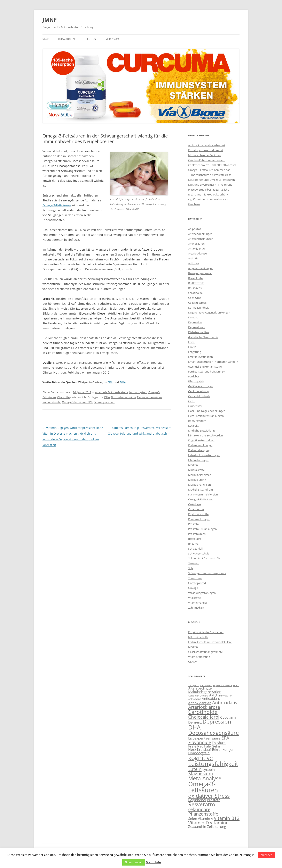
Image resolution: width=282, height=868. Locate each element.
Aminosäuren (196, 244)
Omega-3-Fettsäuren (57, 205)
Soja (191, 568)
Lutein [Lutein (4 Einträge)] (195, 769)
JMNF (50, 20)
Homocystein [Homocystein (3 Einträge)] (199, 753)
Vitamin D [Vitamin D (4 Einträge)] (199, 823)
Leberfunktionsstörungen (204, 455)
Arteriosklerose (197, 253)
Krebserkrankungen (200, 445)
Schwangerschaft (104, 402)
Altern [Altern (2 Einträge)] (236, 685)
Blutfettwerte (196, 283)
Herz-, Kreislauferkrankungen (206, 416)
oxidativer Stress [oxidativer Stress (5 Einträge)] (209, 796)
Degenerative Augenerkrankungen (209, 312)
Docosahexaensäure (123, 397)
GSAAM (193, 662)
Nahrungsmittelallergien (203, 494)
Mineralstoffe (196, 470)
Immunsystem (138, 392)
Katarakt (193, 426)
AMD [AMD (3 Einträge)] (213, 695)
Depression (195, 322)
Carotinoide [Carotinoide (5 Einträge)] (203, 712)
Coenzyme (195, 298)
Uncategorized (197, 583)
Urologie (193, 588)
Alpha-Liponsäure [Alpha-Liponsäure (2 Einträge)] (222, 685)
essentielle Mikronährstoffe (111, 392)
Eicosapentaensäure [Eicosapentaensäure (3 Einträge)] (204, 738)
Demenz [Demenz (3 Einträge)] (195, 722)
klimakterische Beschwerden (206, 435)
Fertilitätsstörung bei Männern (207, 372)
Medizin (193, 465)
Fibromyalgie (196, 381)
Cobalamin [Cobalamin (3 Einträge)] (229, 717)
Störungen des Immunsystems (207, 573)
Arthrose (194, 263)
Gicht (191, 401)
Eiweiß (192, 347)
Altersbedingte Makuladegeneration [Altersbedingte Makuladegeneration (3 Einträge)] (205, 690)
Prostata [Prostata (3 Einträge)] (214, 800)
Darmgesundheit (198, 308)
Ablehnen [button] (267, 855)
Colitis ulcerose (197, 303)
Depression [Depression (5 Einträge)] (217, 721)
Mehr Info (153, 862)
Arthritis (193, 258)
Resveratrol (195, 539)
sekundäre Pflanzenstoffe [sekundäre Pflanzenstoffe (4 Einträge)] (203, 812)
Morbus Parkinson (199, 485)
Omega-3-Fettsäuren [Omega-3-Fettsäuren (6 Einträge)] (203, 787)
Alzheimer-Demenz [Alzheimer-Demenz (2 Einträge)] (198, 696)
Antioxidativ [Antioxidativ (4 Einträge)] (225, 703)
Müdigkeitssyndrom (201, 490)
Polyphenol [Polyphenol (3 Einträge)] (197, 800)
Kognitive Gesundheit (201, 440)
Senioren (194, 563)
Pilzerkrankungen (199, 519)
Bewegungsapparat (200, 273)
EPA (110, 382)
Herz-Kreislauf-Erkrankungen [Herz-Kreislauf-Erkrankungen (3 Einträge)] (211, 749)
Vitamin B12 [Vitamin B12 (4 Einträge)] (227, 818)
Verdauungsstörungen (202, 593)
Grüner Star (195, 406)
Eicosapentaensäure (149, 397)
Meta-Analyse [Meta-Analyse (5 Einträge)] (205, 778)
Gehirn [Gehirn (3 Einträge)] (217, 746)
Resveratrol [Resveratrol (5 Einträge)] (202, 804)
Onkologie (194, 504)
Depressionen (197, 327)
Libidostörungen (198, 460)
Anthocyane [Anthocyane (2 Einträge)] (195, 699)
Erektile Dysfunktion (201, 357)
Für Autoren (66, 39)
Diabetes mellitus (199, 332)
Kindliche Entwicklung (201, 431)
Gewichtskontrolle (199, 396)
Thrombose (195, 578)
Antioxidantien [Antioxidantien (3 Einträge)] (200, 703)
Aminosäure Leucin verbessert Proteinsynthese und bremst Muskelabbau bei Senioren (207, 150)
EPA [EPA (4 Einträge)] (225, 738)
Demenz (193, 317)
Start (46, 39)
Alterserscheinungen (201, 239)
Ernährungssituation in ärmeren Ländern (213, 362)
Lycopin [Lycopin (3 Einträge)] (209, 770)
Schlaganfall (195, 549)
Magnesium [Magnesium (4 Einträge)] (201, 773)
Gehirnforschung (198, 391)
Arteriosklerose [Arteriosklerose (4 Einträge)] (204, 707)
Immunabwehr (52, 402)
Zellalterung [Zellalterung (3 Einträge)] (216, 827)
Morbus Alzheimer (199, 475)
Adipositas (195, 229)
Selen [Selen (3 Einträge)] (193, 819)
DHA (123, 382)
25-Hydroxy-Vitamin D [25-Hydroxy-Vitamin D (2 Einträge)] (200, 685)
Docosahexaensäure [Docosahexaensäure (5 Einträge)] (214, 733)
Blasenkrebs (196, 278)
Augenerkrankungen (201, 268)
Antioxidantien (197, 249)
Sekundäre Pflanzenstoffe (204, 558)
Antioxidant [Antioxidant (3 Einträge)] (211, 698)
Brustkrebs (195, 288)
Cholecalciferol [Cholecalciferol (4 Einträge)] (204, 717)
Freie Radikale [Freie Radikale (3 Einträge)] (199, 746)
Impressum (112, 39)
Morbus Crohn (197, 480)
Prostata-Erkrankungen (202, 529)
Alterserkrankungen (200, 234)
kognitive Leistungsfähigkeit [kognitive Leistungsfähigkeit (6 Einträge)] (213, 761)
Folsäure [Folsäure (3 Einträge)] (219, 743)
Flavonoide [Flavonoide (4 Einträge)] (200, 742)
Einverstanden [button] (134, 862)
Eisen (191, 342)
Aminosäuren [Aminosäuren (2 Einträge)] (225, 696)
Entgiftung (195, 352)
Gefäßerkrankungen (200, 386)
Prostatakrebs (197, 534)
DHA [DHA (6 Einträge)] (194, 727)
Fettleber (194, 376)
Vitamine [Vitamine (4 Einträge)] (219, 823)
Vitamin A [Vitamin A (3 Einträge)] (205, 819)
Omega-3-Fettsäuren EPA (77, 402)
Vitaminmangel (197, 603)
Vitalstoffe (63, 397)
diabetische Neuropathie (203, 337)
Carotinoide (195, 293)
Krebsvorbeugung (199, 450)
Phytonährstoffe (198, 514)
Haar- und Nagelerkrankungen (207, 411)
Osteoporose (196, 509)
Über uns (90, 39)
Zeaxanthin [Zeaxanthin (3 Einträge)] (197, 827)
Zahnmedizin (196, 608)
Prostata (193, 524)
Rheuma (193, 544)
